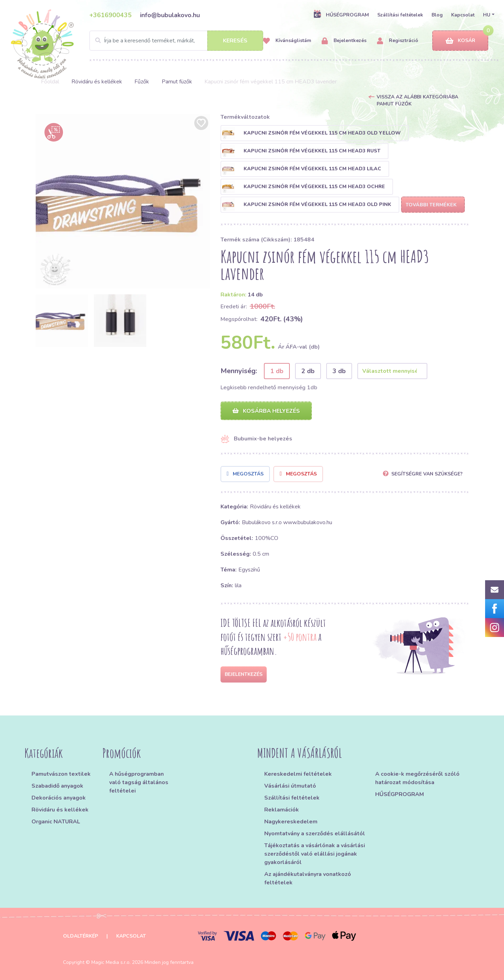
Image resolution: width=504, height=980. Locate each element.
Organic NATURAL (56, 822)
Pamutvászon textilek (61, 774)
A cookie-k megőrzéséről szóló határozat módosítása (417, 778)
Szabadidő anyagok (57, 786)
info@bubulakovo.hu (170, 15)
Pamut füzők (177, 82)
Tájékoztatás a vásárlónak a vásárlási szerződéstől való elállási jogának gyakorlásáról (315, 854)
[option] (123, 201)
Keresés (235, 41)
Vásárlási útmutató (290, 786)
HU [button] (487, 15)
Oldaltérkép (80, 936)
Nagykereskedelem (291, 822)
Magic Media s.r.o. (111, 962)
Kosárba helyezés (266, 411)
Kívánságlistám (287, 41)
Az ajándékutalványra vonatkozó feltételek (308, 878)
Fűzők (142, 82)
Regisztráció (398, 41)
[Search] (176, 41)
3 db (339, 371)
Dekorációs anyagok (59, 798)
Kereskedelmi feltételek (298, 774)
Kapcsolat (463, 15)
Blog (437, 15)
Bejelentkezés (344, 41)
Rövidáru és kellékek (97, 82)
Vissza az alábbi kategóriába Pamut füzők (417, 100)
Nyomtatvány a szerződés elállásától (315, 834)
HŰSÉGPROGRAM (341, 15)
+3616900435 (110, 15)
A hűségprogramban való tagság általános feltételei (139, 782)
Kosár (460, 41)
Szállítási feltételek (400, 15)
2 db (308, 371)
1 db (277, 371)
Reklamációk (282, 810)
